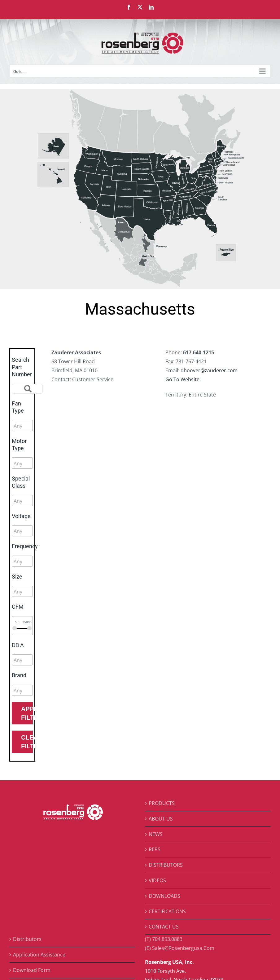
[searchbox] (41, 426)
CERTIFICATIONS (167, 911)
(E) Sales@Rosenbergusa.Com (180, 948)
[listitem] (54, 147)
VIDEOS (157, 880)
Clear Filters (27, 742)
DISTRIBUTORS (166, 865)
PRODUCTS (162, 803)
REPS (155, 849)
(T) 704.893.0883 (164, 939)
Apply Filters (27, 713)
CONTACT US (164, 927)
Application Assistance (39, 955)
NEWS (156, 834)
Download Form (32, 970)
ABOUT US (161, 819)
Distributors (27, 939)
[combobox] (22, 425)
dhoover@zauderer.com (209, 370)
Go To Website (182, 379)
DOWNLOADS (164, 896)
